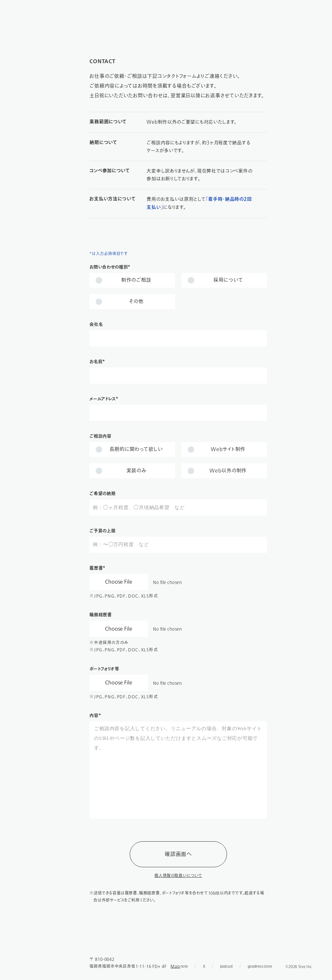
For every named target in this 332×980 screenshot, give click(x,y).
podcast (227, 966)
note (184, 966)
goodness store (260, 966)
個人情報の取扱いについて (178, 876)
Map (175, 966)
